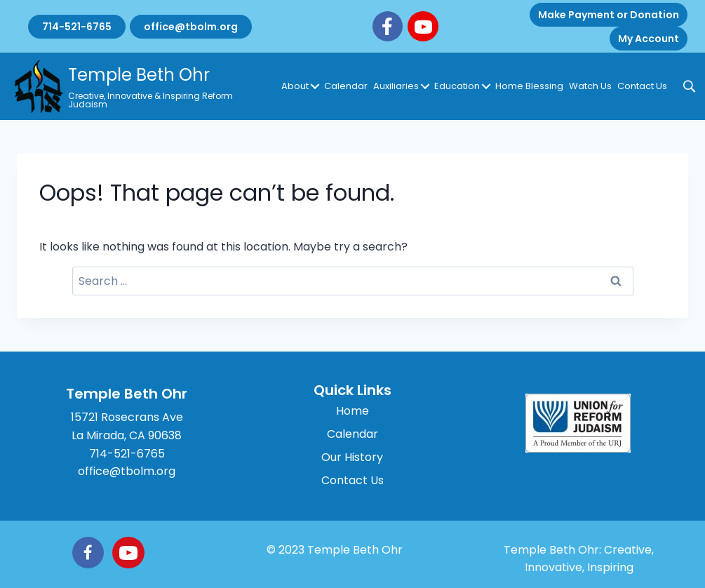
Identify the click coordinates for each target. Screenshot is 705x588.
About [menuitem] (295, 86)
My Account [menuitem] (649, 39)
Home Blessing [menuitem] (529, 86)
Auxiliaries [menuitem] (396, 86)
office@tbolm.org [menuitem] (191, 27)
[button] (315, 86)
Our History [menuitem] (352, 457)
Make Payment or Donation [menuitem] (609, 15)
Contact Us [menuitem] (642, 86)
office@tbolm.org (127, 471)
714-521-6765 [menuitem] (77, 27)
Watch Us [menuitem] (590, 86)
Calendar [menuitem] (346, 86)
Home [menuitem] (352, 411)
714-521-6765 (127, 454)
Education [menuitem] (457, 86)
